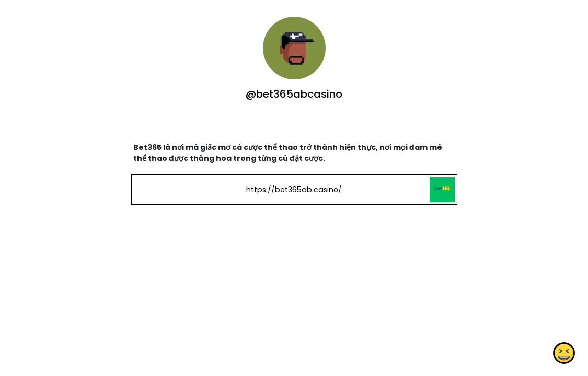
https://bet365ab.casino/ (294, 190)
